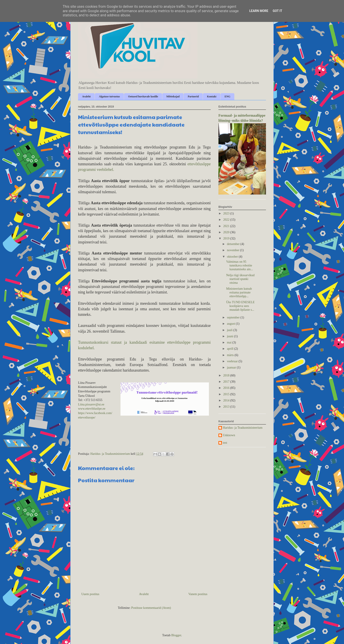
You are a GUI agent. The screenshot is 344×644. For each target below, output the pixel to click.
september (234, 317)
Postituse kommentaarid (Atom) (151, 608)
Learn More (259, 11)
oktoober (233, 257)
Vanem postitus (198, 594)
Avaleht (86, 96)
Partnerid (193, 96)
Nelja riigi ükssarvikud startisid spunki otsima (240, 279)
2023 (227, 213)
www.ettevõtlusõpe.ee (92, 409)
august (231, 324)
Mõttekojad (173, 96)
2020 (227, 232)
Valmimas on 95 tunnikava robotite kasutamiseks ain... (240, 265)
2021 (227, 226)
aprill (230, 349)
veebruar (233, 361)
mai (230, 342)
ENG (227, 96)
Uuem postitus (90, 594)
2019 (227, 238)
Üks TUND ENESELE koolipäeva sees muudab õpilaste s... (240, 306)
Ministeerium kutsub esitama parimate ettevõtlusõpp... (239, 292)
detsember (234, 244)
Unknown (229, 435)
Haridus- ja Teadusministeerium (243, 428)
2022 (227, 220)
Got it (277, 11)
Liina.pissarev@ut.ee (91, 404)
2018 (227, 375)
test (225, 443)
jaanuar (232, 367)
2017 (227, 382)
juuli (230, 330)
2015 (227, 394)
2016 (227, 388)
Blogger (176, 635)
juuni (230, 336)
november (233, 250)
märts (231, 355)
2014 (227, 400)
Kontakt (212, 96)
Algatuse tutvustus (109, 96)
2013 (227, 407)
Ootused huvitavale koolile (143, 96)
